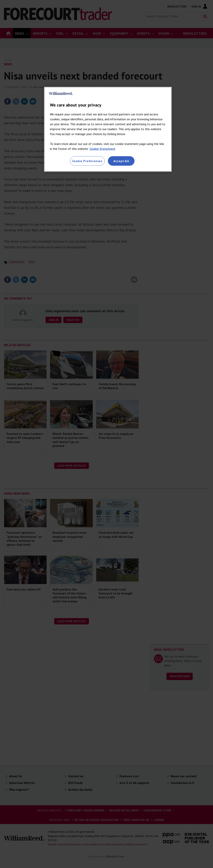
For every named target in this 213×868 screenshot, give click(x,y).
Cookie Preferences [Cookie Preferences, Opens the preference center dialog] (87, 161)
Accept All (121, 161)
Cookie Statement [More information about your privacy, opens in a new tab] (102, 149)
